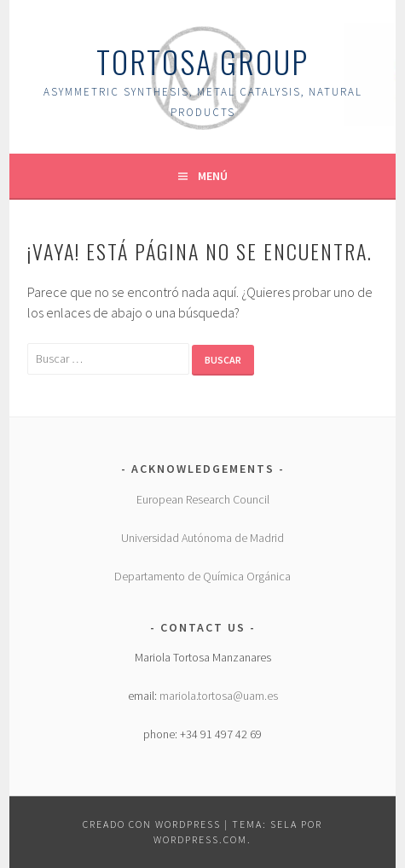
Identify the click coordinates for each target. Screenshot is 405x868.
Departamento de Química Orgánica (202, 576)
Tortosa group (202, 61)
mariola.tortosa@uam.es (219, 696)
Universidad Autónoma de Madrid (202, 538)
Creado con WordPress (152, 824)
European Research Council (203, 499)
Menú (213, 176)
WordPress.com (200, 839)
